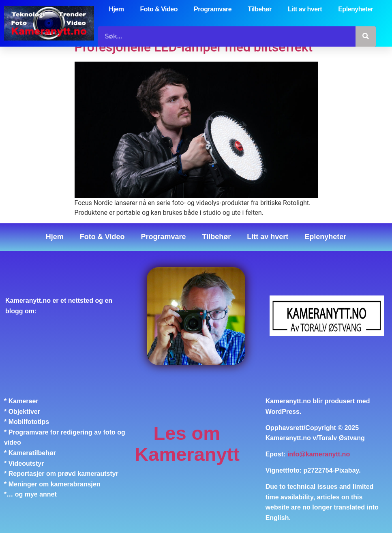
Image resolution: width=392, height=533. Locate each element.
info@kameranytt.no (319, 454)
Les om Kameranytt (187, 444)
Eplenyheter (356, 9)
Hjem (116, 9)
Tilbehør (260, 9)
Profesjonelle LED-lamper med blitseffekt (194, 47)
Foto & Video (159, 9)
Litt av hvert (305, 9)
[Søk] (366, 36)
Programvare (213, 9)
